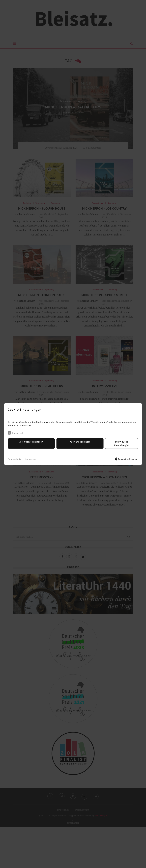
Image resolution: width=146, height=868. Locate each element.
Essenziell (15, 435)
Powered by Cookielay (126, 457)
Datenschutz (14, 457)
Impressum (31, 457)
